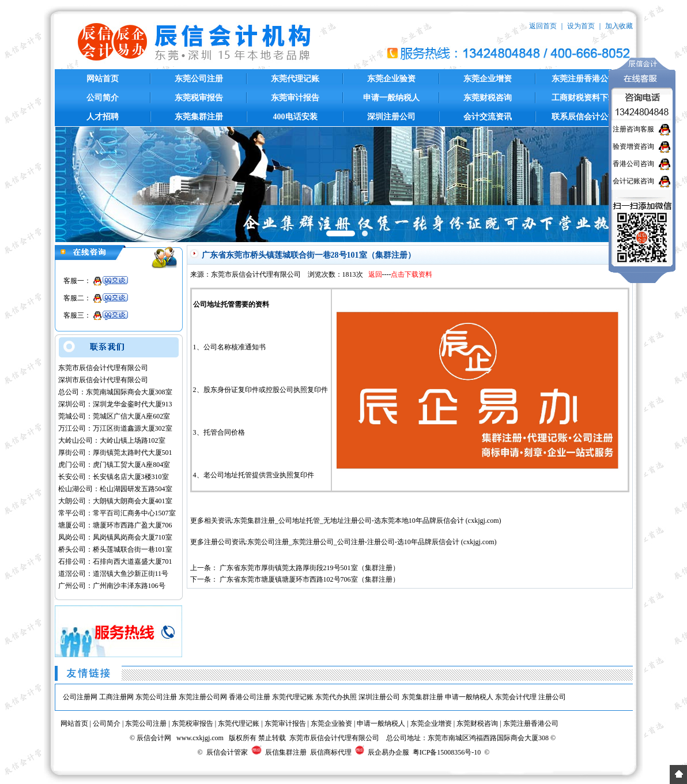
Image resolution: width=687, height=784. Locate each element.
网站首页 (103, 79)
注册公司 (552, 697)
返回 (375, 274)
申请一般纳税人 (391, 98)
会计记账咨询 (633, 181)
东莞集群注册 (199, 117)
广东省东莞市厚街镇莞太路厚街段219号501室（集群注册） (309, 568)
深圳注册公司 (391, 117)
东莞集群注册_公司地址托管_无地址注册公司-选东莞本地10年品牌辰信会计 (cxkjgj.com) (367, 521)
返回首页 (543, 26)
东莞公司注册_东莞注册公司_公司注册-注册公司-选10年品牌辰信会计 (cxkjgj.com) (372, 542)
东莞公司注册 (199, 79)
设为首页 (581, 26)
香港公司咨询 (633, 164)
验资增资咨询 (633, 146)
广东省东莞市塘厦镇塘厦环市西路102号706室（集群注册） (309, 579)
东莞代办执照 (336, 697)
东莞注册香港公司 (584, 79)
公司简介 (103, 98)
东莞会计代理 (516, 697)
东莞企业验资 (391, 79)
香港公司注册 (250, 697)
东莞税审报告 (199, 98)
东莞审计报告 (295, 98)
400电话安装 (295, 117)
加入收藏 (619, 26)
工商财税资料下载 (584, 98)
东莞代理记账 (295, 79)
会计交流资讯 (488, 117)
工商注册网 (116, 697)
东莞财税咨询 (488, 98)
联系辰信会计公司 (584, 117)
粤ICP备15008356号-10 (447, 752)
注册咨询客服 (633, 129)
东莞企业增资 (488, 79)
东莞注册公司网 (203, 697)
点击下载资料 (412, 274)
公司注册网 (80, 697)
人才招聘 (103, 117)
